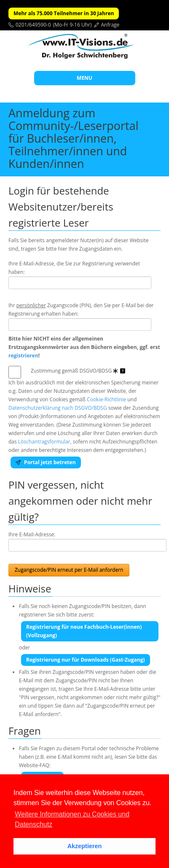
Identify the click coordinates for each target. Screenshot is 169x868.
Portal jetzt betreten (46, 462)
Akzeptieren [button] (85, 846)
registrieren (23, 356)
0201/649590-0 (33, 25)
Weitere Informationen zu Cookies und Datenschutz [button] (72, 819)
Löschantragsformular (44, 442)
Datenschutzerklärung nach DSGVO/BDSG (58, 408)
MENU (84, 78)
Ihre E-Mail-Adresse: (32, 534)
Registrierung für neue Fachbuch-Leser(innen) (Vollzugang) (84, 631)
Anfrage (110, 25)
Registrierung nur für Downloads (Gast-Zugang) (86, 660)
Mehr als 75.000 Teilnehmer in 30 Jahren (64, 13)
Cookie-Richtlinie (106, 399)
